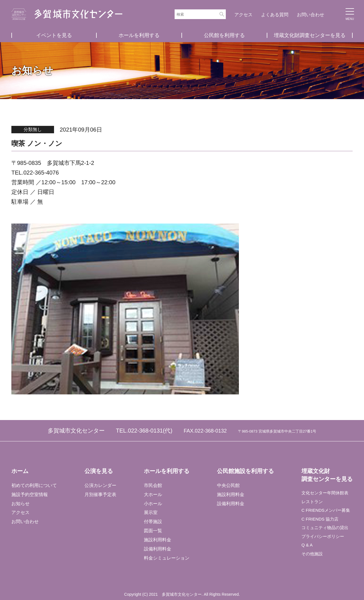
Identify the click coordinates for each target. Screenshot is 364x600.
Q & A (307, 548)
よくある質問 (275, 15)
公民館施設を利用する (245, 471)
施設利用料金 (157, 540)
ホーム (20, 471)
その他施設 (312, 557)
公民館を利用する (224, 35)
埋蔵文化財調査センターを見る (310, 35)
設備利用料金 (157, 549)
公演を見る (98, 471)
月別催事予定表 (100, 494)
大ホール (153, 494)
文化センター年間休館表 (326, 493)
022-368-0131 (145, 431)
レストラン (312, 502)
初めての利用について (34, 485)
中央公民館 (228, 485)
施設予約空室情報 (30, 494)
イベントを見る (54, 35)
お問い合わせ (311, 15)
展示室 (150, 512)
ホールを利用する (139, 35)
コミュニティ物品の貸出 (326, 530)
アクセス (243, 15)
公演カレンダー (100, 485)
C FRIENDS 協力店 (321, 520)
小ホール (153, 503)
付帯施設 (153, 522)
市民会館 (153, 485)
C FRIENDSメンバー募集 (327, 511)
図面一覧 (153, 531)
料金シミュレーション (166, 558)
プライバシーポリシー (324, 539)
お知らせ (20, 503)
